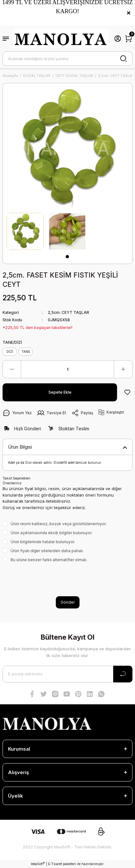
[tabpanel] (25, 231)
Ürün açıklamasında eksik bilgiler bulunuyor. (51, 533)
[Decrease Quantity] (12, 369)
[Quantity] (67, 369)
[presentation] (51, 580)
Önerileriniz (12, 483)
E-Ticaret (55, 864)
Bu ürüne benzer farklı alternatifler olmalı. (49, 560)
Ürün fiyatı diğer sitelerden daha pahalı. (47, 551)
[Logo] (61, 39)
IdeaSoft (38, 864)
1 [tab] (67, 257)
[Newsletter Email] (67, 674)
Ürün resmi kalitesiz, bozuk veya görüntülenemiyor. (59, 524)
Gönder (68, 602)
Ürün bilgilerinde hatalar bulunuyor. (43, 542)
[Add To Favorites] (127, 392)
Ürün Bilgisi (20, 447)
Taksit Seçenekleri (17, 478)
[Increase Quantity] (123, 369)
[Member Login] (118, 39)
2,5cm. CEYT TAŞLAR (68, 312)
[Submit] (123, 674)
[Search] (67, 59)
